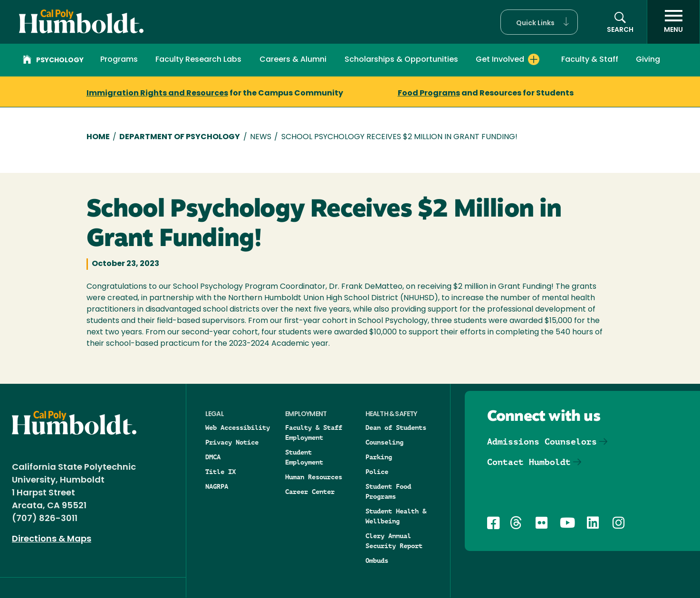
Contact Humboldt (529, 462)
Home (98, 137)
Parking (379, 457)
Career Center (310, 492)
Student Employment (304, 457)
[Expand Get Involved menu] (534, 59)
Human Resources (314, 477)
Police (377, 472)
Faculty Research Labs (198, 60)
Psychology (53, 61)
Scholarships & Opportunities (401, 60)
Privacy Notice (232, 442)
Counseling (384, 442)
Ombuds (377, 560)
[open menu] (673, 22)
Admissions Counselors (542, 441)
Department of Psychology (180, 137)
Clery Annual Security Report (394, 541)
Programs (119, 60)
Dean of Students (396, 427)
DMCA (213, 457)
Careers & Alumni (293, 60)
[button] (539, 22)
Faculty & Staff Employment (314, 432)
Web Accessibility (238, 427)
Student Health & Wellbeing (396, 516)
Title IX (221, 472)
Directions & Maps (52, 539)
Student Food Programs (388, 491)
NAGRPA (217, 486)
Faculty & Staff (590, 60)
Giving (648, 60)
